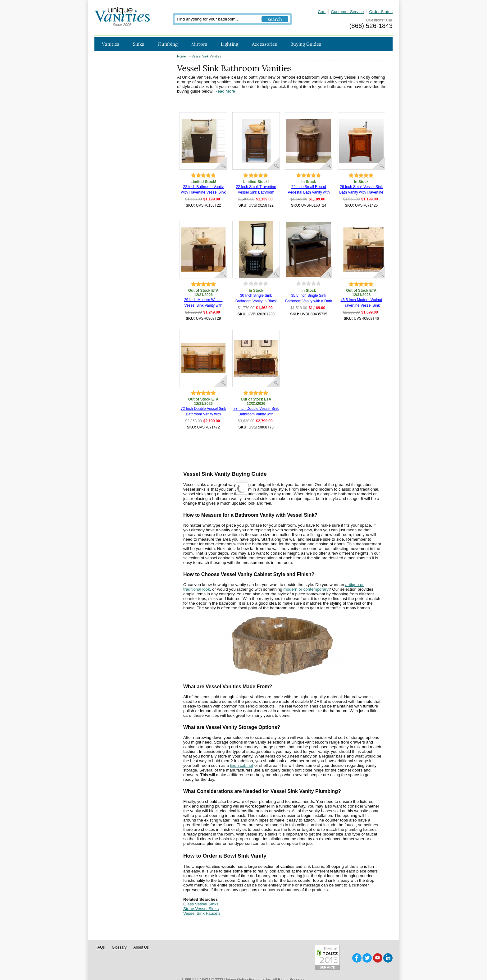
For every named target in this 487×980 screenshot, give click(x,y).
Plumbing (168, 44)
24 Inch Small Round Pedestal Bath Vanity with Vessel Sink (309, 190)
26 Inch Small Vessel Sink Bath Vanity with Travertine (361, 190)
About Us (141, 938)
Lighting (230, 44)
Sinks (139, 44)
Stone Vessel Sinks (201, 909)
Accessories (264, 44)
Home (181, 56)
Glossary (119, 938)
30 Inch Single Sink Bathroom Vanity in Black (256, 298)
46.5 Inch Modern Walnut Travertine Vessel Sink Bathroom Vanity (361, 303)
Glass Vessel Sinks (201, 904)
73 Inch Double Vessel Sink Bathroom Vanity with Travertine (256, 412)
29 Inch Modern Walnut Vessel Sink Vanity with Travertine (203, 303)
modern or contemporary (306, 589)
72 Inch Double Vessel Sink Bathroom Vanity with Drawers (203, 412)
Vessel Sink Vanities (206, 56)
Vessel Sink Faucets (202, 913)
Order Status (381, 12)
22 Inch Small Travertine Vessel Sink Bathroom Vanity (256, 190)
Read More (225, 91)
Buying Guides (306, 44)
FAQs (100, 938)
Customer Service (348, 12)
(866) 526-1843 (371, 26)
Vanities (111, 44)
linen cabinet (241, 765)
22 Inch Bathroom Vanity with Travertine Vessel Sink (203, 190)
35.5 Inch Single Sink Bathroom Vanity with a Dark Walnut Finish (309, 299)
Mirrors (199, 44)
